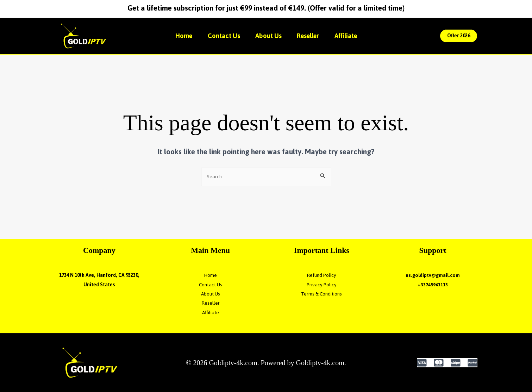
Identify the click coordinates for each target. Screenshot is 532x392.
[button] (459, 36)
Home (180, 36)
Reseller (310, 36)
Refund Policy (321, 275)
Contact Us (222, 36)
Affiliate (349, 36)
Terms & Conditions (321, 294)
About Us (268, 36)
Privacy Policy (322, 285)
